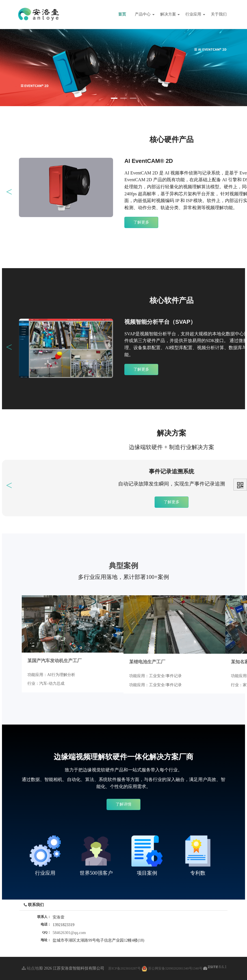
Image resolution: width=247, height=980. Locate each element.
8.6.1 (217, 967)
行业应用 (195, 14)
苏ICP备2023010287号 (124, 968)
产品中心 (145, 14)
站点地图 (32, 968)
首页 (122, 14)
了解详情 (123, 804)
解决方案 (170, 14)
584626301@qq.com (69, 933)
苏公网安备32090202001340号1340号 (172, 968)
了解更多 (141, 222)
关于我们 (219, 14)
